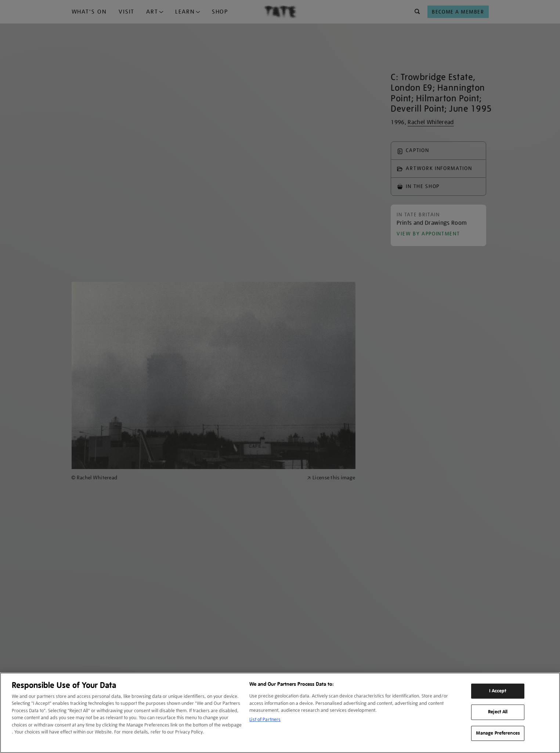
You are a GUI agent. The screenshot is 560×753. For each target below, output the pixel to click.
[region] (280, 713)
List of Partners (265, 719)
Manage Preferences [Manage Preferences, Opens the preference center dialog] (498, 733)
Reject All (498, 712)
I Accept (498, 691)
